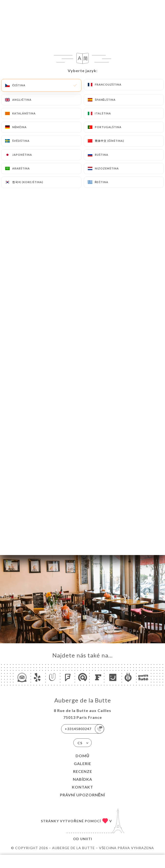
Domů (82, 756)
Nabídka (82, 779)
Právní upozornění (83, 795)
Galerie (82, 763)
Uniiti (86, 839)
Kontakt (82, 787)
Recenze (83, 771)
